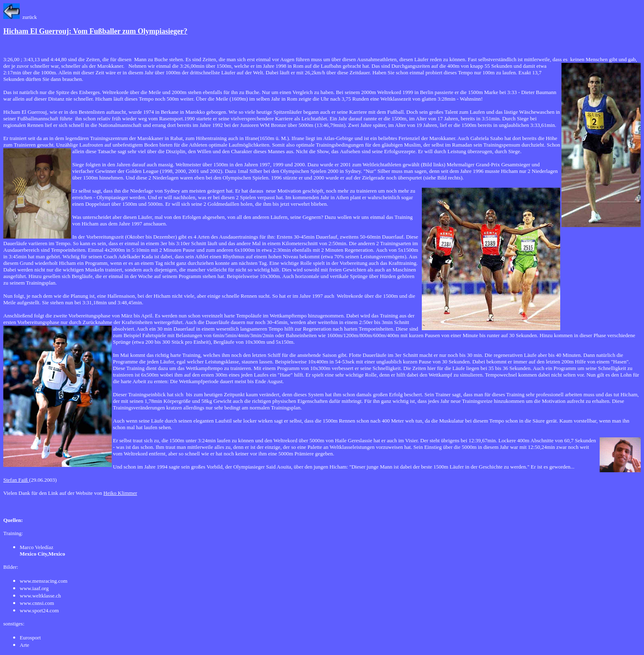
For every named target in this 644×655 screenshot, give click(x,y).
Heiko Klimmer (120, 493)
